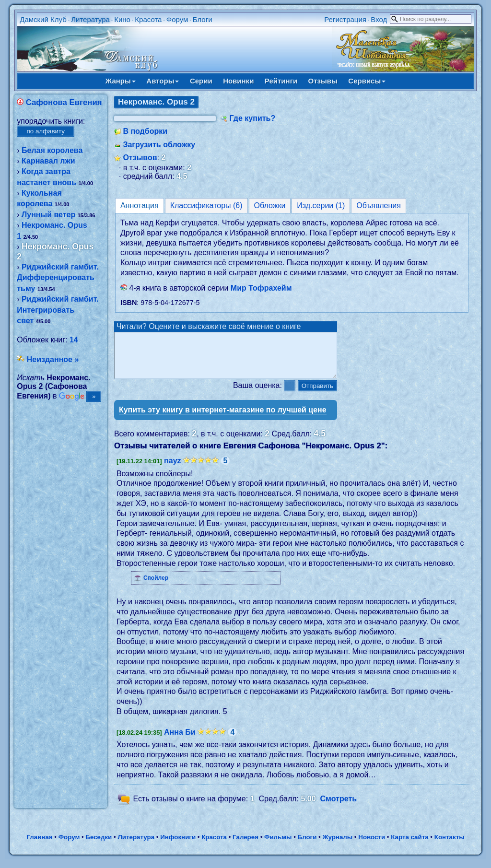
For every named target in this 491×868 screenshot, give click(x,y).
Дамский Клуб (43, 19)
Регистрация (345, 19)
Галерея (245, 846)
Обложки (270, 205)
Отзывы (323, 81)
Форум (177, 19)
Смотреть (339, 808)
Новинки (238, 81)
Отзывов (140, 158)
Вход (379, 19)
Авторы (163, 81)
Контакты (450, 846)
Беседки (99, 846)
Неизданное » (53, 359)
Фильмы (278, 846)
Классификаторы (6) (206, 205)
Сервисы (367, 81)
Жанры (121, 81)
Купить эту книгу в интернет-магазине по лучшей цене (223, 418)
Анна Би (180, 741)
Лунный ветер (48, 215)
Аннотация (140, 205)
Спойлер (156, 586)
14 (74, 340)
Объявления (379, 205)
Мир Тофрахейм (261, 288)
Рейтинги (281, 81)
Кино (122, 19)
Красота (148, 19)
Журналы (337, 846)
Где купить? (252, 118)
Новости (372, 846)
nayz (173, 469)
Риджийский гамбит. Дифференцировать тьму (58, 278)
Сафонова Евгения (64, 102)
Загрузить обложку (159, 145)
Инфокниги (178, 846)
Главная (39, 846)
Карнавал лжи (48, 161)
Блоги (203, 19)
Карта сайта (409, 846)
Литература (90, 19)
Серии (201, 81)
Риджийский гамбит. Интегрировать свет (58, 310)
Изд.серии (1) (321, 205)
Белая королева (52, 150)
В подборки (145, 131)
